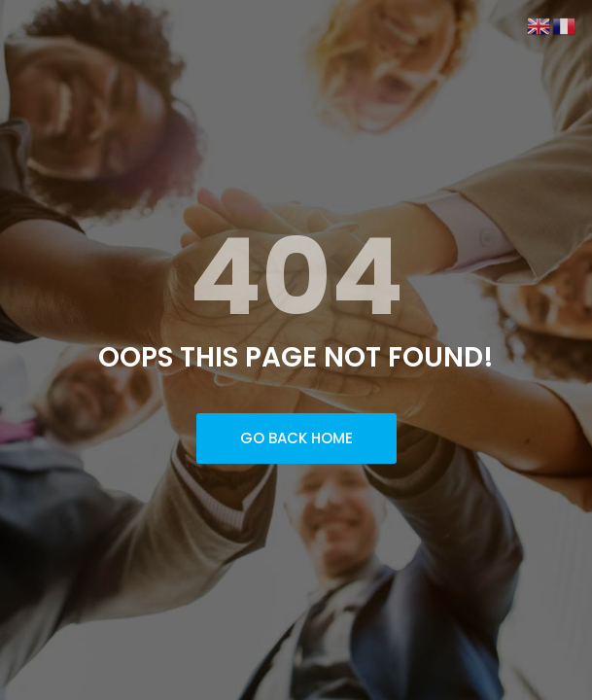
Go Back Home (296, 438)
